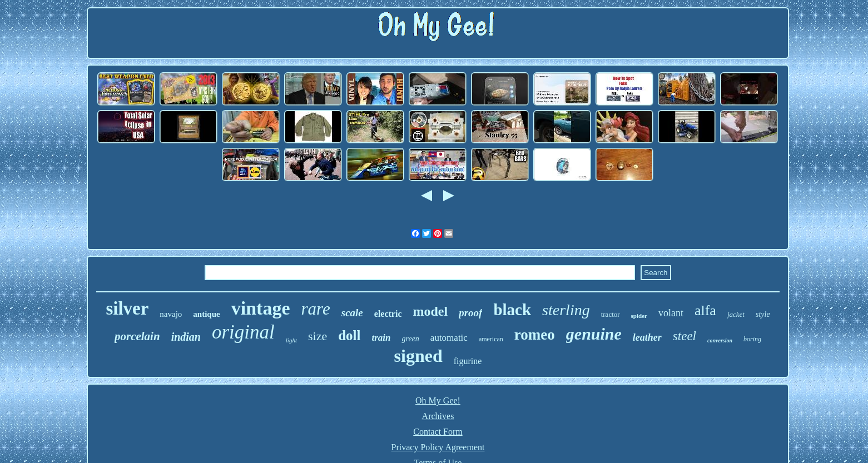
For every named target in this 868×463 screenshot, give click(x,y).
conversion (720, 340)
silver (127, 308)
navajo (171, 314)
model (431, 311)
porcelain (137, 336)
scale (352, 313)
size (318, 336)
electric (388, 314)
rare (315, 309)
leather (647, 337)
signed (418, 356)
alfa (705, 310)
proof (470, 313)
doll (349, 335)
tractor (611, 314)
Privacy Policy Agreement (438, 447)
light (291, 340)
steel (685, 336)
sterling (566, 310)
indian (186, 337)
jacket (736, 314)
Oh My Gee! (438, 400)
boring (752, 339)
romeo (535, 335)
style (763, 314)
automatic (449, 338)
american (491, 339)
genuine (594, 334)
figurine (468, 361)
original (243, 332)
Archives (438, 416)
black (512, 310)
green (410, 339)
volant (671, 313)
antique (206, 314)
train (381, 338)
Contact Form (438, 432)
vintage (261, 308)
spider (639, 316)
